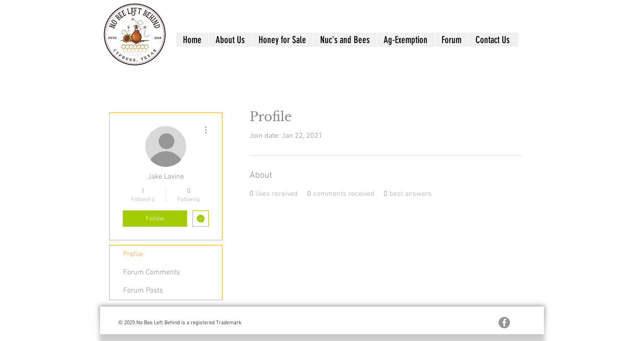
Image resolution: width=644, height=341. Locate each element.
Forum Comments (151, 273)
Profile (133, 254)
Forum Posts (143, 291)
